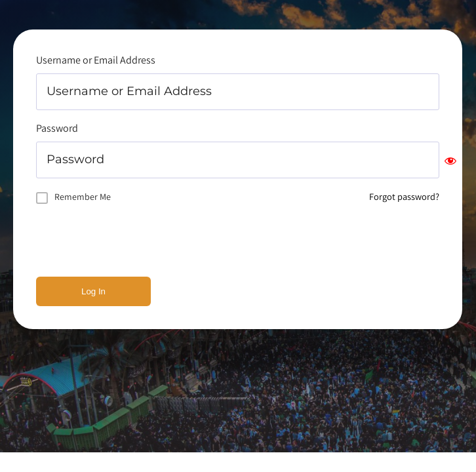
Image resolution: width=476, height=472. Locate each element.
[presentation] (136, 241)
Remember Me (83, 197)
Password (57, 128)
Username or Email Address (96, 60)
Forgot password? (404, 196)
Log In (93, 291)
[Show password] (450, 161)
